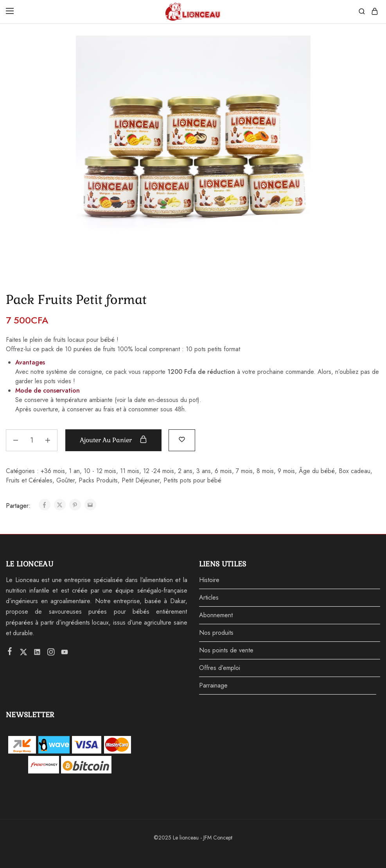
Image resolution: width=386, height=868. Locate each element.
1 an (74, 471)
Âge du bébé (317, 471)
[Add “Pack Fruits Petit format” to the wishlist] (182, 439)
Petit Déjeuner (141, 480)
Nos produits (216, 633)
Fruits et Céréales (29, 480)
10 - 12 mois (100, 471)
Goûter (66, 480)
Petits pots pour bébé (192, 480)
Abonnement (216, 615)
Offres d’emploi (220, 668)
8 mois (265, 471)
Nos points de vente (226, 650)
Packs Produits (98, 480)
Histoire (209, 580)
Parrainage (213, 685)
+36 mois (53, 471)
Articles (209, 597)
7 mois (244, 471)
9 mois (286, 471)
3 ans (204, 471)
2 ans (185, 471)
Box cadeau (355, 471)
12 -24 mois (159, 471)
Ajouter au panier (113, 440)
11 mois (130, 471)
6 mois (223, 471)
